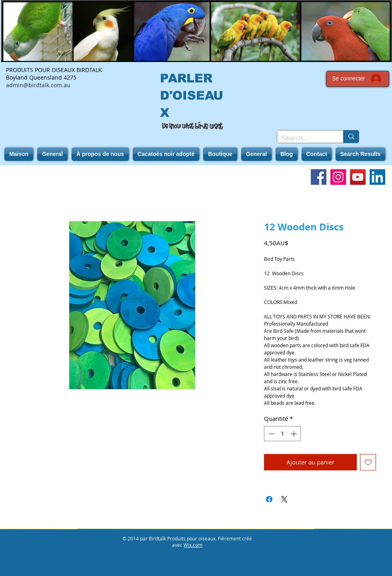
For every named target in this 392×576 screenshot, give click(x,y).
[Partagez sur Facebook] (269, 499)
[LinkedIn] (377, 177)
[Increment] (295, 434)
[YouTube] (358, 177)
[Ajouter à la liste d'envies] (368, 462)
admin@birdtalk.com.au (38, 85)
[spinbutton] (283, 434)
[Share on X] (284, 499)
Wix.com (193, 545)
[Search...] (304, 138)
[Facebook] (319, 177)
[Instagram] (338, 177)
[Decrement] (271, 434)
